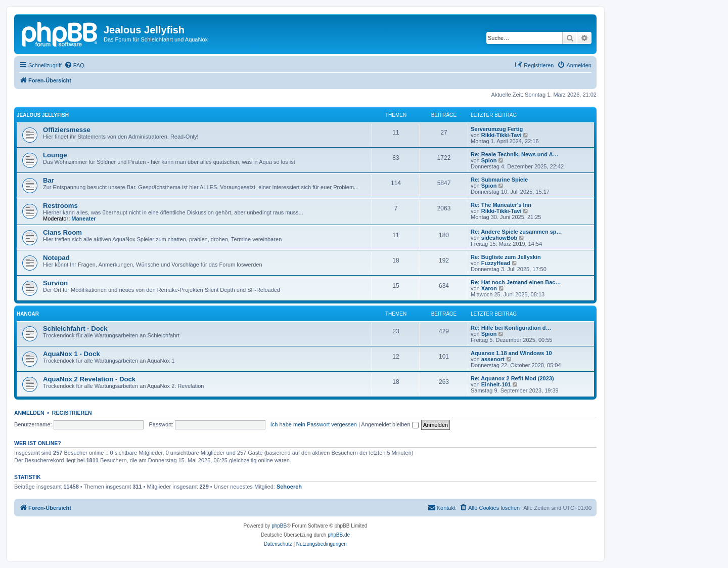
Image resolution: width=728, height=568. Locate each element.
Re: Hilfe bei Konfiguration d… (511, 328)
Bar (49, 180)
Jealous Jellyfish (43, 115)
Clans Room (62, 232)
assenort (493, 359)
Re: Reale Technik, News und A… (515, 154)
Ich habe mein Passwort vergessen (314, 424)
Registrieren (72, 413)
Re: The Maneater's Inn (501, 205)
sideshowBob (499, 238)
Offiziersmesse (67, 130)
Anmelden (29, 413)
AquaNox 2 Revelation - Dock (89, 379)
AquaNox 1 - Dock (72, 354)
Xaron (489, 288)
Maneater (83, 219)
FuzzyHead (496, 263)
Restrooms (60, 206)
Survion (55, 283)
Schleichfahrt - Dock (75, 329)
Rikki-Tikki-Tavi (502, 135)
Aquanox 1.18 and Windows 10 (511, 353)
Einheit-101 (496, 384)
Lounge (55, 155)
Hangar (28, 314)
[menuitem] (74, 65)
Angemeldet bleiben (390, 424)
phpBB (279, 526)
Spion (489, 160)
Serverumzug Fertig (497, 129)
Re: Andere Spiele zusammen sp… (516, 232)
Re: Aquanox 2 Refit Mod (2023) (512, 378)
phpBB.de (339, 535)
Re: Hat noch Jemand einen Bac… (516, 282)
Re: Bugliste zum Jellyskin (506, 257)
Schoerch (289, 487)
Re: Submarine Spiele (499, 180)
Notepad (56, 258)
